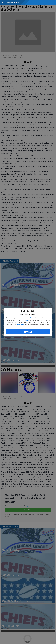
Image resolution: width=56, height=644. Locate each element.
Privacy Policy (25, 320)
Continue (28, 332)
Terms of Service (30, 318)
